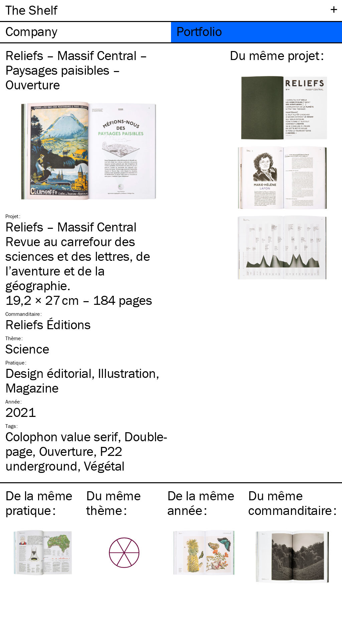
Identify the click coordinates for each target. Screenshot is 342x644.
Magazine (32, 388)
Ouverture (66, 451)
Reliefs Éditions (48, 324)
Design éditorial (48, 373)
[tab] (85, 32)
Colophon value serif (62, 436)
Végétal (104, 466)
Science (27, 349)
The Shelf (31, 10)
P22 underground (64, 458)
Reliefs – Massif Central (71, 227)
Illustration (127, 373)
